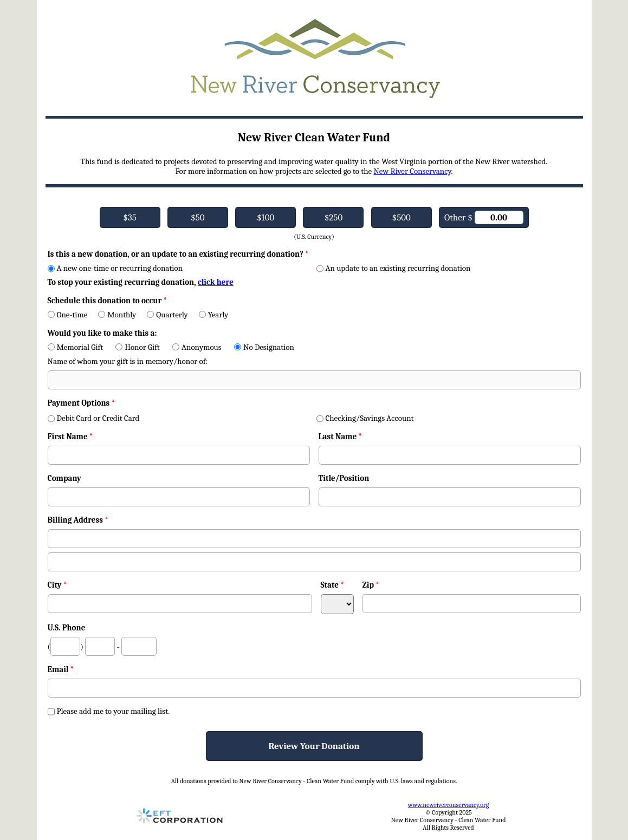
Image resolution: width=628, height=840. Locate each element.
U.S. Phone (67, 628)
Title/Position (344, 478)
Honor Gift (137, 347)
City (57, 585)
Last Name (341, 437)
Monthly (117, 315)
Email (61, 669)
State (333, 585)
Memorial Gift (76, 347)
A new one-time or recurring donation (115, 268)
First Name (70, 437)
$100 (266, 217)
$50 (198, 217)
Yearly (214, 315)
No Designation (264, 347)
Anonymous (197, 347)
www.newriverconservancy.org (448, 805)
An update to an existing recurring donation (394, 268)
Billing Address (78, 520)
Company (64, 478)
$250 (334, 217)
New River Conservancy (412, 171)
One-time (68, 315)
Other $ (484, 217)
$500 (402, 217)
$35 (130, 217)
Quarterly (167, 315)
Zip (371, 585)
